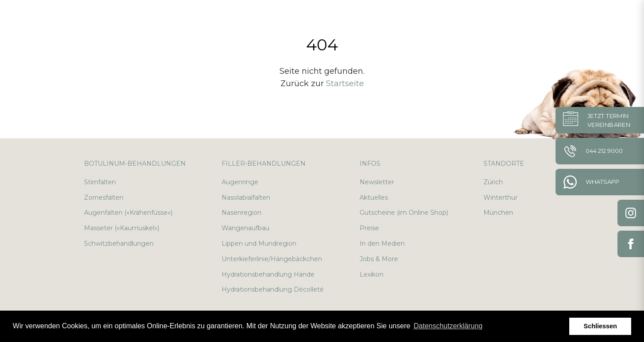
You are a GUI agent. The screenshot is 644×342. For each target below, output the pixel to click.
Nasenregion (241, 213)
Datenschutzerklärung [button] (448, 326)
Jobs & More (379, 259)
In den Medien (382, 243)
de (592, 18)
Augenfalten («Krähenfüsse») (128, 213)
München (498, 213)
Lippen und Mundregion (259, 243)
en (613, 18)
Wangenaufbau (245, 228)
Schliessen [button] (600, 326)
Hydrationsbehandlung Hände (268, 274)
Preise (369, 228)
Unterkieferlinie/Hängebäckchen (272, 259)
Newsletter (377, 182)
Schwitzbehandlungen (119, 243)
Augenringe (240, 182)
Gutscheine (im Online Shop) (404, 213)
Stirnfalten (100, 182)
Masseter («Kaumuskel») (122, 228)
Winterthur (500, 198)
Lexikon (372, 274)
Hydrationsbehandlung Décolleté (273, 289)
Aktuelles (374, 198)
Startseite (345, 84)
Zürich (493, 182)
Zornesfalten (104, 198)
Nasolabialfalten (246, 198)
